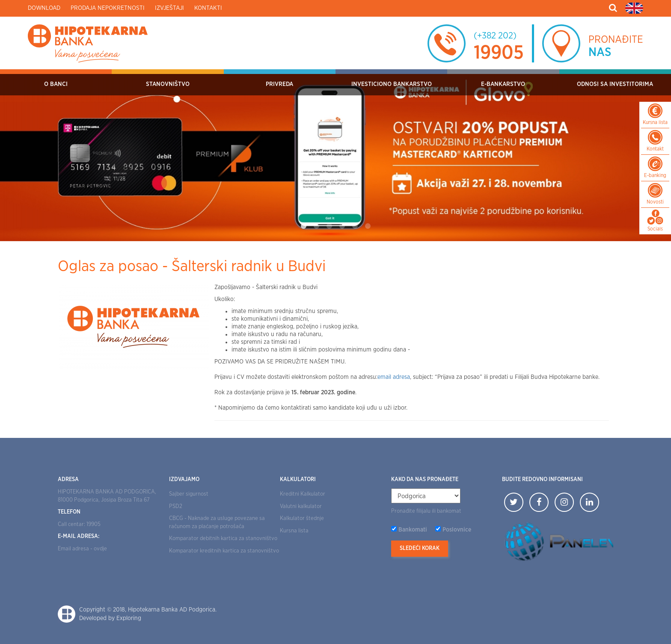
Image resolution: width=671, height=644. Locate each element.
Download (44, 8)
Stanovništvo (168, 84)
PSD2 (176, 507)
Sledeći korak (420, 548)
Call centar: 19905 (79, 524)
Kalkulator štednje (302, 518)
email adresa (394, 377)
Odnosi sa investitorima (615, 84)
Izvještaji (169, 8)
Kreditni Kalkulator (303, 494)
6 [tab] (368, 226)
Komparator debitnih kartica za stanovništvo (223, 539)
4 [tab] (342, 226)
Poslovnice (457, 530)
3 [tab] (329, 226)
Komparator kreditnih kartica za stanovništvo (224, 551)
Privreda (279, 84)
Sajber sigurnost (189, 494)
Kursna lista (294, 531)
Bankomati (413, 530)
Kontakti (208, 8)
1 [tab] (303, 226)
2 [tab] (316, 226)
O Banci (56, 84)
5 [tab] (355, 226)
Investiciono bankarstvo (392, 84)
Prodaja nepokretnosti (108, 8)
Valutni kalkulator (301, 507)
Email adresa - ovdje (82, 549)
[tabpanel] (335, 155)
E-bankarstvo (503, 84)
